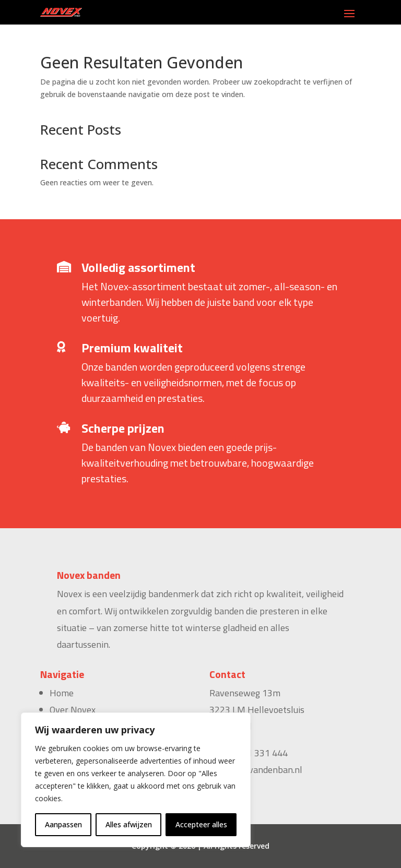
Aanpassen (63, 824)
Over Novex (73, 710)
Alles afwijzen (129, 824)
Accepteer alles (201, 824)
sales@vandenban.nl (261, 770)
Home (62, 693)
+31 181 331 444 (253, 753)
